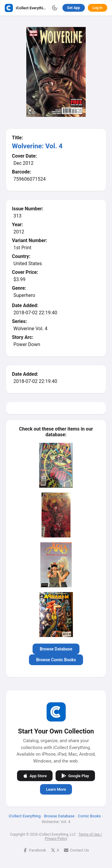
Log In (98, 8)
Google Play (75, 776)
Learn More (56, 789)
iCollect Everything (25, 816)
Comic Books (89, 816)
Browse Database (56, 649)
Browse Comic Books (56, 660)
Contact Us (76, 850)
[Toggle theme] (55, 8)
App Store (35, 776)
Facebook (34, 850)
